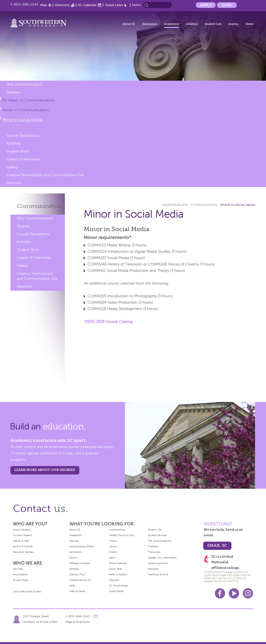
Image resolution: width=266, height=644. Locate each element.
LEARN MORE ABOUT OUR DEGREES (45, 470)
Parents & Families (23, 552)
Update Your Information (162, 558)
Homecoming (117, 530)
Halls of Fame (77, 591)
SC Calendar (87, 5)
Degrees (13, 92)
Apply (206, 5)
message (96, 616)
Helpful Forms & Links (122, 535)
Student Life (213, 24)
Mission (113, 552)
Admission (150, 24)
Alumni (234, 24)
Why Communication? (25, 84)
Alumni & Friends (23, 546)
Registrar (114, 580)
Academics (172, 24)
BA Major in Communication (28, 100)
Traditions (153, 546)
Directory (62, 5)
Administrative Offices (82, 546)
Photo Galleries (118, 563)
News (249, 24)
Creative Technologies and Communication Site (45, 175)
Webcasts (153, 569)
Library (113, 546)
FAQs (72, 586)
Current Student (22, 535)
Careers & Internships (24, 159)
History (113, 541)
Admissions (76, 552)
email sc (217, 545)
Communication (40, 206)
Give (227, 5)
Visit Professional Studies (27, 591)
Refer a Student (118, 574)
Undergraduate (175, 205)
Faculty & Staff (21, 541)
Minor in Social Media (22, 120)
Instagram (248, 593)
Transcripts (154, 552)
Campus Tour (77, 574)
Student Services (157, 535)
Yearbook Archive (158, 574)
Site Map (18, 569)
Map (43, 5)
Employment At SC (80, 580)
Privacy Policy (21, 580)
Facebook (220, 593)
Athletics (192, 24)
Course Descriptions (23, 136)
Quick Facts (116, 569)
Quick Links (114, 5)
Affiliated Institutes (80, 563)
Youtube (234, 593)
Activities (14, 143)
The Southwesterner (160, 541)
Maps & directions (78, 622)
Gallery (12, 167)
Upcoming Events (158, 563)
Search (136, 5)
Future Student (22, 530)
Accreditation (20, 574)
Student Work (18, 151)
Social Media (116, 591)
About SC (129, 24)
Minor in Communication (26, 110)
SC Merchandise (119, 586)
